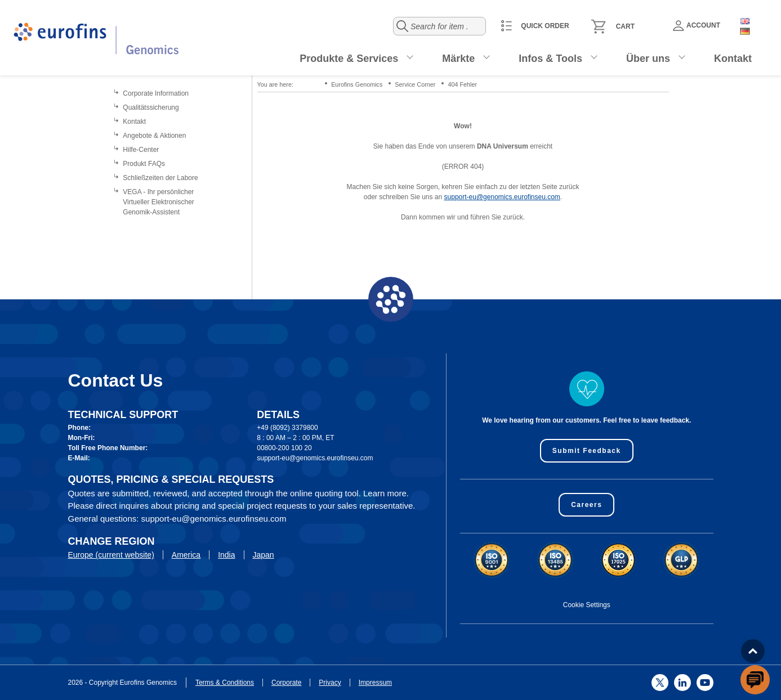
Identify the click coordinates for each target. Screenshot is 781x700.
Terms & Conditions (225, 683)
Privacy (330, 683)
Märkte (458, 59)
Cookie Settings (587, 605)
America (186, 555)
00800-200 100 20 (284, 448)
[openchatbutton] (755, 680)
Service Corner (415, 84)
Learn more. (386, 493)
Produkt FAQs (144, 164)
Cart (625, 26)
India (226, 555)
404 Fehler (462, 84)
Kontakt (733, 59)
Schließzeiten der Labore (160, 178)
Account (697, 26)
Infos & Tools (550, 59)
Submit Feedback (587, 451)
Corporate (286, 683)
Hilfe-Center (141, 150)
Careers (586, 505)
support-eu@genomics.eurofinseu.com (502, 197)
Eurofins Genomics (357, 84)
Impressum (375, 683)
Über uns (648, 59)
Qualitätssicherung (151, 107)
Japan (264, 555)
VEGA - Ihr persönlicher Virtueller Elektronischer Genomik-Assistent (159, 202)
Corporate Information (156, 93)
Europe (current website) (111, 555)
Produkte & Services (349, 59)
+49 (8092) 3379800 (287, 428)
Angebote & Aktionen (154, 136)
